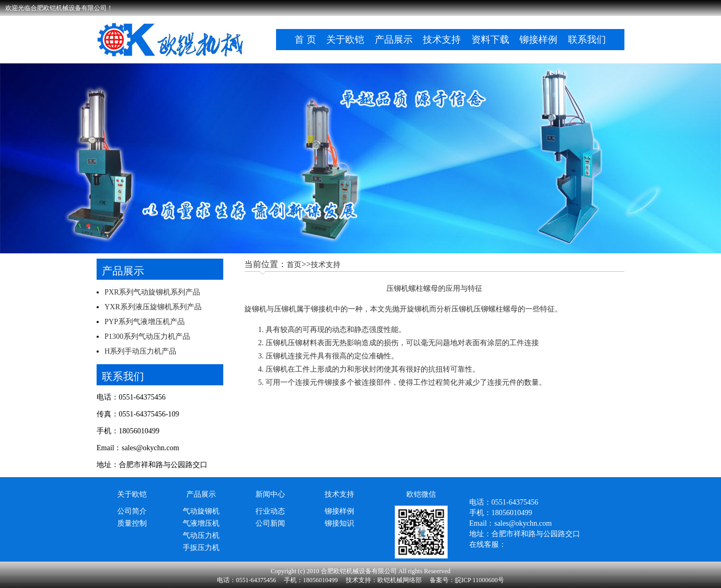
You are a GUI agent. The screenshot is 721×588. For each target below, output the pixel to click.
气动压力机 (201, 535)
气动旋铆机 (201, 511)
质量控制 (132, 523)
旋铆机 (255, 309)
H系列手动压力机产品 (140, 351)
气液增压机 (201, 523)
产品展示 (394, 40)
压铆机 (277, 343)
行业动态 (270, 511)
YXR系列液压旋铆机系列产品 (153, 307)
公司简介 (132, 511)
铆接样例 (538, 40)
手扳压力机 (201, 548)
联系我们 (587, 40)
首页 (294, 265)
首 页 (305, 40)
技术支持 (442, 40)
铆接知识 (339, 523)
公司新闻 (270, 523)
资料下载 (490, 40)
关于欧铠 (345, 40)
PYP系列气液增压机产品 (145, 322)
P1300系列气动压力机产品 (147, 336)
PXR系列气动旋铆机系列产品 (152, 292)
